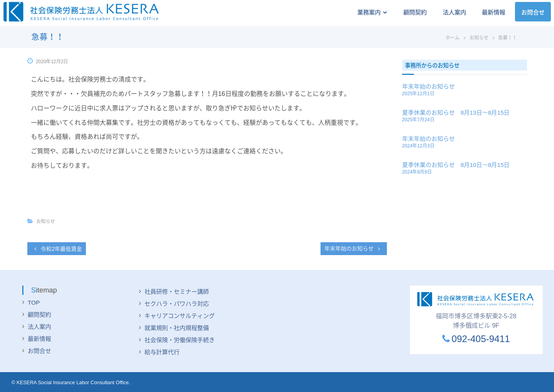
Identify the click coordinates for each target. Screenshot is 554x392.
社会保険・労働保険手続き (180, 340)
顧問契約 (410, 12)
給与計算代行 (162, 352)
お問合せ (532, 12)
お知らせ (479, 38)
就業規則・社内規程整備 (177, 328)
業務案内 (365, 12)
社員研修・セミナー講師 (177, 292)
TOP (34, 302)
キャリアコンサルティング (180, 316)
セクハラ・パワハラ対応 (177, 304)
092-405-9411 (476, 339)
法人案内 (451, 12)
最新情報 (491, 12)
